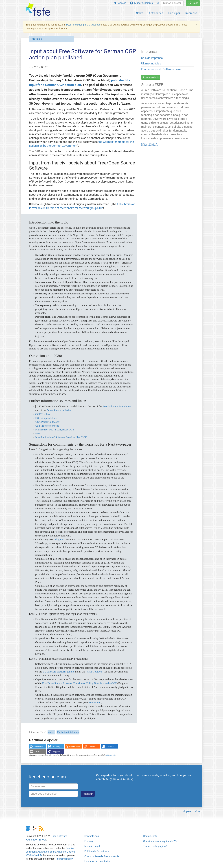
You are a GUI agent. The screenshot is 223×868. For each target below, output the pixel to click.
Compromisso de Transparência (102, 856)
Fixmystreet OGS (65, 430)
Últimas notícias (151, 64)
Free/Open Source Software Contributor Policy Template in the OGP (80, 683)
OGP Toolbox (43, 414)
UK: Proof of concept (47, 426)
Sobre (140, 13)
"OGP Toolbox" (95, 672)
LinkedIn (111, 747)
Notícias (37, 39)
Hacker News (75, 747)
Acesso (120, 3)
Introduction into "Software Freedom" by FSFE (61, 437)
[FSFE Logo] (38, 10)
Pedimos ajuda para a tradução (83, 25)
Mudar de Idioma (142, 3)
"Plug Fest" (59, 539)
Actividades (156, 13)
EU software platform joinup (58, 672)
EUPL (39, 433)
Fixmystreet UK (44, 430)
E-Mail (39, 752)
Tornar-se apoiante (151, 77)
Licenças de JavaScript (97, 861)
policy (51, 732)
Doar (193, 3)
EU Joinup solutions (46, 418)
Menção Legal (92, 846)
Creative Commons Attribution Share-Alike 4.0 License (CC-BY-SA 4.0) (50, 852)
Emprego (89, 841)
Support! (57, 752)
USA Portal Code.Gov (47, 422)
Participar (174, 13)
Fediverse (39, 747)
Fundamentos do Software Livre (161, 69)
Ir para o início (192, 811)
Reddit (93, 747)
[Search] (158, 3)
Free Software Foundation (117, 406)
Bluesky (57, 747)
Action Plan (95, 702)
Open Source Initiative (59, 410)
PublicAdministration (68, 732)
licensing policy (64, 859)
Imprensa (191, 13)
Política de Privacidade (97, 851)
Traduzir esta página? (155, 846)
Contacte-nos (92, 836)
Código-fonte (150, 836)
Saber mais (111, 755)
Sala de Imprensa (152, 58)
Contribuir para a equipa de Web (161, 841)
